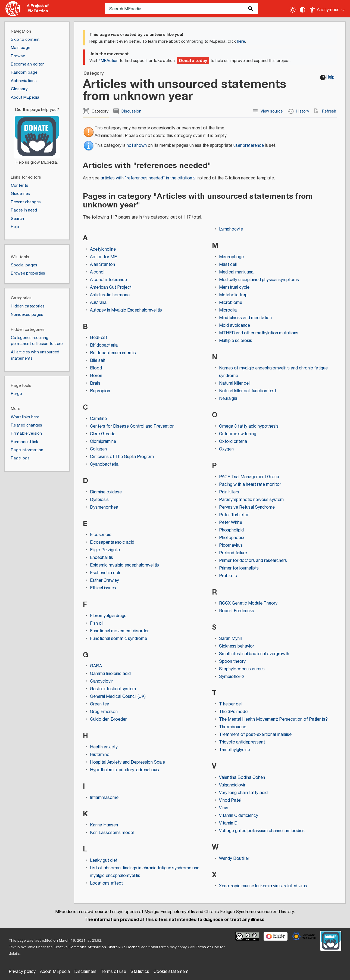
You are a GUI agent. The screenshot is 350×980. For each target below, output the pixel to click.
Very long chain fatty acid (243, 793)
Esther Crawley (104, 581)
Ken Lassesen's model (112, 833)
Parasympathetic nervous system (251, 500)
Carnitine (98, 419)
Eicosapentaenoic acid (112, 542)
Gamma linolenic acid (110, 674)
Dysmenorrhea (104, 507)
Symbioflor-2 (232, 677)
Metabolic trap (233, 295)
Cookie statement (171, 972)
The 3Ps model (234, 712)
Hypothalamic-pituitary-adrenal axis (124, 770)
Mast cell (228, 265)
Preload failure (233, 553)
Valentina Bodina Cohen (242, 778)
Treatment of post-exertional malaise (255, 735)
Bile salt (98, 361)
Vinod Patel (230, 800)
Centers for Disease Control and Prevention (132, 426)
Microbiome (231, 303)
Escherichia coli (105, 573)
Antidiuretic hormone (110, 295)
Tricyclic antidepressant (242, 742)
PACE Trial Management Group (249, 477)
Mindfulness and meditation (245, 318)
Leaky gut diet (104, 861)
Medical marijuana (236, 272)
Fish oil (97, 623)
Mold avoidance (235, 326)
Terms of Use (207, 947)
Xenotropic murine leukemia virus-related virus (263, 886)
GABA (96, 666)
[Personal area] (327, 9)
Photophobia (232, 538)
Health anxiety (104, 747)
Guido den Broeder (108, 719)
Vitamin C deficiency (239, 816)
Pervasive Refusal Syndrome (247, 507)
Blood (96, 368)
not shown (137, 146)
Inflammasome (104, 798)
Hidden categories (28, 306)
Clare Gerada (103, 434)
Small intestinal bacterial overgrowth (254, 654)
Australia (98, 303)
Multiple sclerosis (236, 341)
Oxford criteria (233, 442)
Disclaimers (85, 972)
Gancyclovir (101, 681)
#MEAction (108, 61)
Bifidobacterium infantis (113, 353)
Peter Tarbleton (234, 515)
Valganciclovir (232, 785)
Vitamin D (228, 823)
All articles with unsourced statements (35, 355)
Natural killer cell (235, 383)
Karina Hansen (104, 825)
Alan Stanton (102, 265)
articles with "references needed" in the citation (146, 178)
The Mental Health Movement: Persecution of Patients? (273, 719)
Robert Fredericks (237, 611)
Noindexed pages (27, 315)
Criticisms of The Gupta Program (122, 457)
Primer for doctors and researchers (253, 561)
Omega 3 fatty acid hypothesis (249, 426)
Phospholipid (231, 530)
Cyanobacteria (104, 464)
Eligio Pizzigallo (105, 550)
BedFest (99, 338)
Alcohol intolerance (108, 280)
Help (327, 77)
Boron (96, 376)
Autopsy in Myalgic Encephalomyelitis (126, 310)
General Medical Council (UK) (118, 697)
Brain (95, 383)
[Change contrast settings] (302, 10)
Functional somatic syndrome (118, 639)
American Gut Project (111, 287)
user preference (249, 146)
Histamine (100, 755)
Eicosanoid (101, 535)
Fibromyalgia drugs (108, 616)
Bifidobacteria (104, 345)
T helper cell (231, 704)
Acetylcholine (103, 249)
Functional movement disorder (119, 631)
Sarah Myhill (231, 639)
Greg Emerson (104, 712)
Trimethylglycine (235, 750)
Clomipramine (103, 442)
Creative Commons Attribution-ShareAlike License (96, 947)
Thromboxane (233, 727)
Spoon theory (232, 662)
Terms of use (113, 972)
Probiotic (228, 576)
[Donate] (37, 134)
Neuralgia (228, 399)
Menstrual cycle (234, 287)
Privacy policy (22, 972)
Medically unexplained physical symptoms (259, 280)
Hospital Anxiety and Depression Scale (127, 762)
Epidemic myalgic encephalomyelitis (124, 565)
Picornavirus (231, 545)
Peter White (231, 523)
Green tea (100, 704)
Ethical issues (103, 588)
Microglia (228, 310)
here (241, 41)
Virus (224, 808)
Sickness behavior (237, 646)
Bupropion (100, 391)
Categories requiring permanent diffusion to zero (37, 341)
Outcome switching (238, 434)
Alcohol (97, 272)
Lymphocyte (231, 229)
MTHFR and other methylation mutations (259, 333)
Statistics (140, 972)
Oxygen (226, 449)
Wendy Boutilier (234, 859)
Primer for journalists (239, 568)
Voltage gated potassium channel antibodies (262, 831)
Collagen (98, 449)
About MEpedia (55, 972)
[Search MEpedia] (182, 9)
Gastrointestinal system (113, 689)
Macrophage (231, 257)
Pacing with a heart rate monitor (250, 485)
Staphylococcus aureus (242, 669)
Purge (16, 394)
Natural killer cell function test (248, 391)
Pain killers (229, 492)
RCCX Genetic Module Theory (248, 603)
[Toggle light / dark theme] (293, 10)
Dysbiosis (99, 500)
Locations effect (106, 883)
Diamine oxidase (106, 492)
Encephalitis (101, 558)
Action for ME (103, 257)
